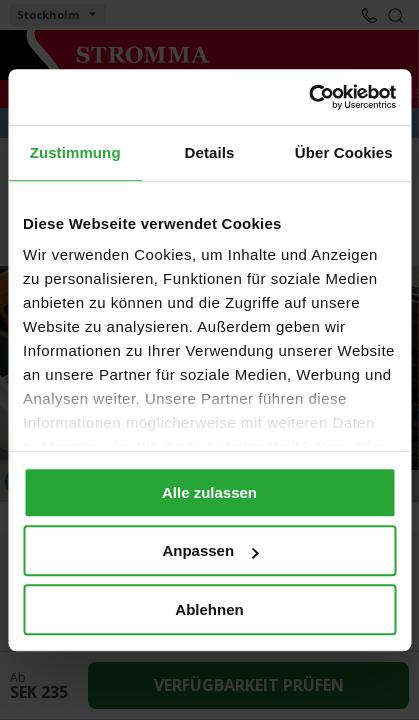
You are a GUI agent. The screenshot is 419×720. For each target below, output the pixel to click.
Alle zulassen (209, 492)
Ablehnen (209, 609)
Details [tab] (210, 152)
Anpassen (210, 550)
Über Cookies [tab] (344, 152)
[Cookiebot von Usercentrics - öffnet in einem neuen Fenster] (308, 97)
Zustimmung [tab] (75, 152)
